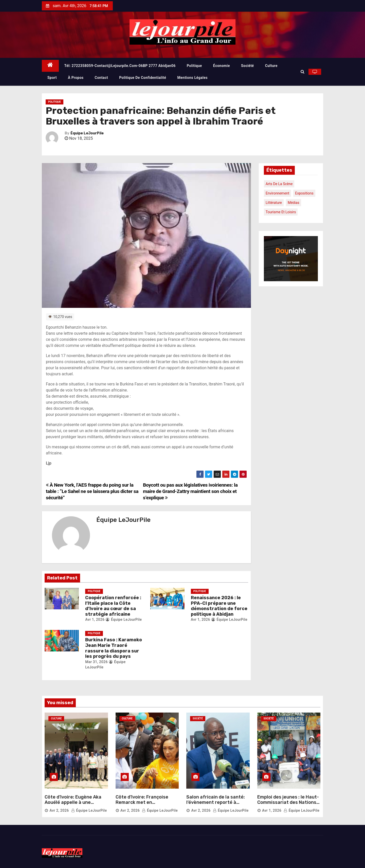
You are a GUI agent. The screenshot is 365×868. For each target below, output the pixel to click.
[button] (303, 72)
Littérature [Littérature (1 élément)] (274, 203)
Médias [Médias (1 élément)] (294, 203)
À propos (76, 78)
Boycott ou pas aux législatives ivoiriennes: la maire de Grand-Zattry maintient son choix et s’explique (190, 491)
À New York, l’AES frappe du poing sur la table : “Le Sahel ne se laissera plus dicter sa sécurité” (92, 491)
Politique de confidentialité (143, 78)
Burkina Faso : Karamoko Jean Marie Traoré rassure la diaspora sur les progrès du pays (114, 648)
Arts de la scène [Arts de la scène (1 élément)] (279, 184)
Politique (194, 66)
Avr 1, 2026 (95, 619)
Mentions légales (193, 78)
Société (248, 66)
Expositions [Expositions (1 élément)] (304, 193)
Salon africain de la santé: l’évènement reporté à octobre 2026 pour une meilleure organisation (216, 805)
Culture (271, 66)
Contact (102, 78)
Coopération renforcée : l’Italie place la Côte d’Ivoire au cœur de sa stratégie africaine (113, 606)
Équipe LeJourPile (87, 133)
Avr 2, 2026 (59, 810)
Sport (52, 78)
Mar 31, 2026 (96, 662)
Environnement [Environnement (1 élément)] (277, 193)
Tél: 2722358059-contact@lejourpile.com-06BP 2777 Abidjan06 (120, 66)
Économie (222, 66)
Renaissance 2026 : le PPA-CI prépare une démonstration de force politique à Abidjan (219, 606)
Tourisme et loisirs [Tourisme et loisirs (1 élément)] (281, 212)
